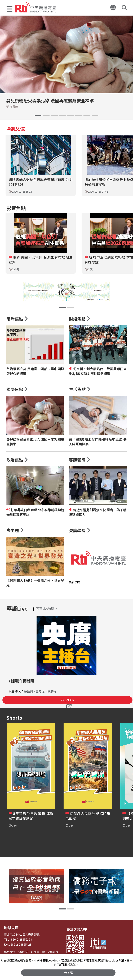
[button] (10, 9)
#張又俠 (16, 129)
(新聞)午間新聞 (22, 683)
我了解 (68, 972)
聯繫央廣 (11, 930)
